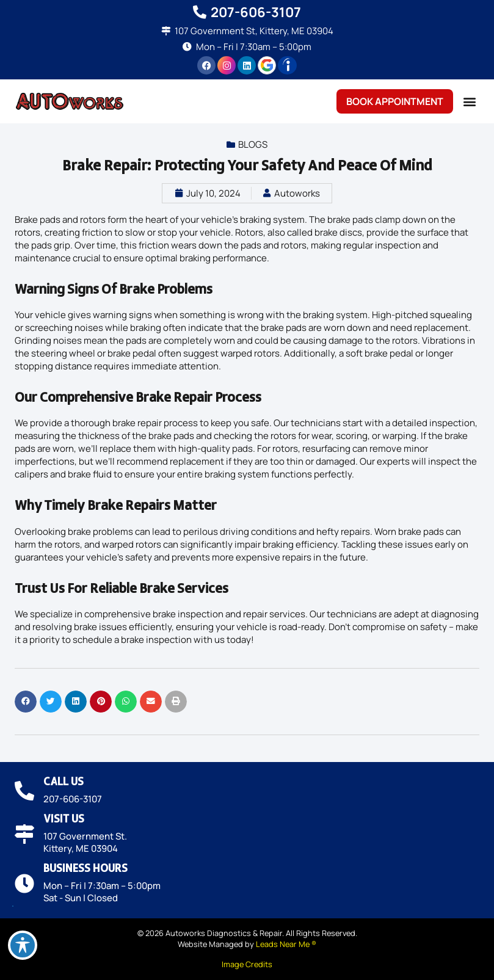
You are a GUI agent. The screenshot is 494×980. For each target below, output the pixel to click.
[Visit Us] (24, 834)
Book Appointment (395, 101)
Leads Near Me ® (286, 944)
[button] (469, 102)
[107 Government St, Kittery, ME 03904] (166, 31)
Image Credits (247, 964)
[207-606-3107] (200, 12)
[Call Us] (24, 791)
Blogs (253, 144)
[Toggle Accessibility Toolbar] (23, 945)
